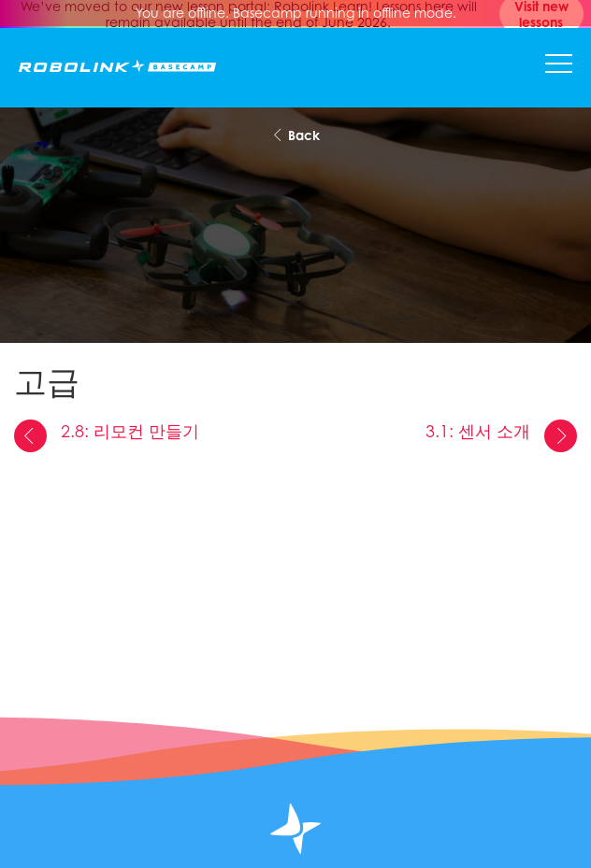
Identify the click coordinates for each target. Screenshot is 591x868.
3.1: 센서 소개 (501, 436)
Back (295, 135)
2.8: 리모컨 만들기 (107, 436)
